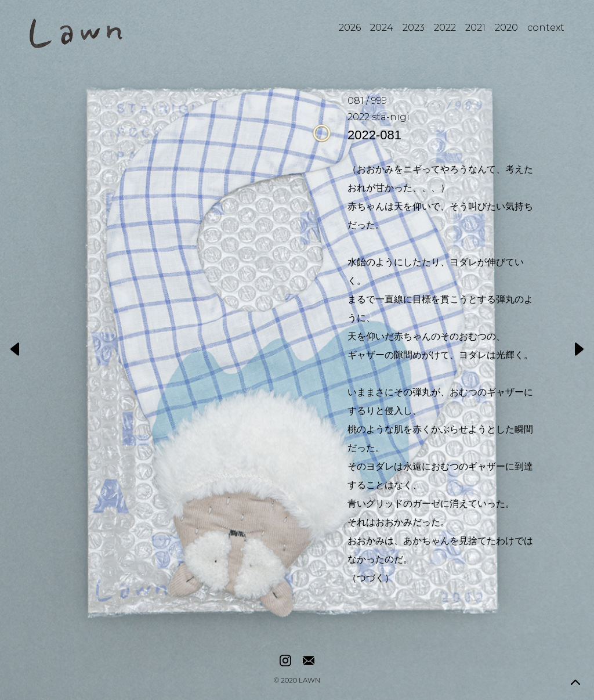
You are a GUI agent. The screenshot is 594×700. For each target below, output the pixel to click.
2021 (475, 28)
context (546, 28)
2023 (414, 28)
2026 (350, 28)
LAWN (309, 681)
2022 (445, 28)
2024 (382, 28)
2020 (506, 28)
